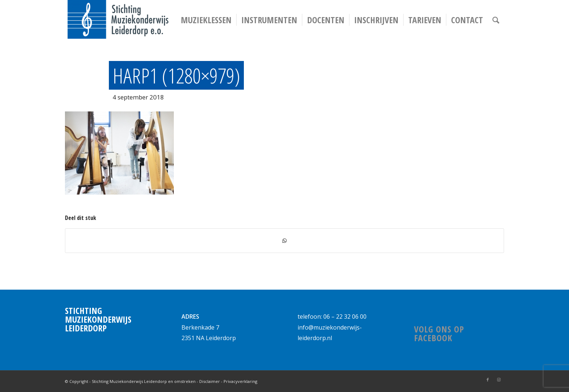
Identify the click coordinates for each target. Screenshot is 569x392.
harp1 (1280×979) (176, 75)
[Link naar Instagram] (499, 380)
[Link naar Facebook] (488, 380)
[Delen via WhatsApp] (284, 241)
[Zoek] (496, 20)
